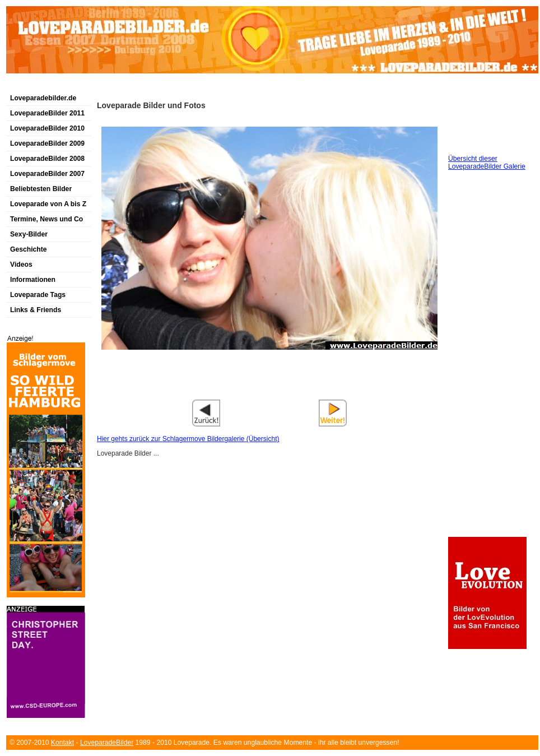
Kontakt (62, 743)
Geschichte (29, 249)
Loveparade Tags (38, 295)
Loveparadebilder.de (43, 98)
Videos (21, 265)
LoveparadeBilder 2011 (47, 113)
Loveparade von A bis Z (48, 204)
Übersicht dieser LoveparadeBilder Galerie (487, 163)
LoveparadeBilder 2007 (47, 174)
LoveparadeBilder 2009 (47, 143)
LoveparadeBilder (107, 743)
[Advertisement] (269, 391)
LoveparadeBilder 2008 (47, 159)
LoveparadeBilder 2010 (47, 128)
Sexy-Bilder (29, 234)
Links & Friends (36, 310)
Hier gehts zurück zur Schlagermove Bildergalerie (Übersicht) (188, 439)
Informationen (33, 280)
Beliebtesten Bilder (41, 189)
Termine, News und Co (46, 219)
